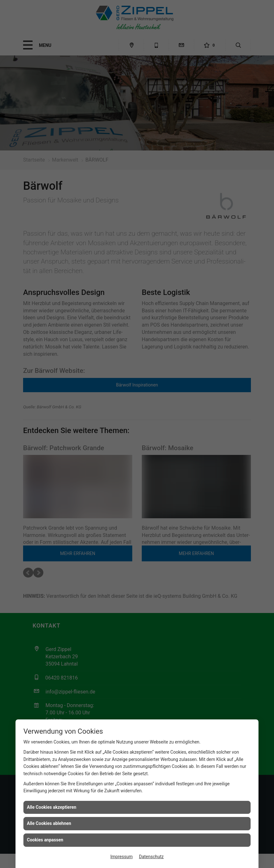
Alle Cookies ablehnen (49, 823)
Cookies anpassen (45, 840)
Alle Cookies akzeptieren (52, 807)
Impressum (121, 857)
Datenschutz (151, 857)
